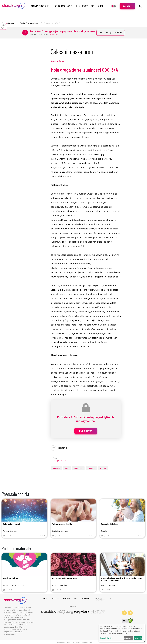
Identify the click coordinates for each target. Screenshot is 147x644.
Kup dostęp (86, 431)
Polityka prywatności (100, 599)
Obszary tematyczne (40, 6)
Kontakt (67, 598)
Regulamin (86, 598)
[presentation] (3, 519)
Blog (45, 598)
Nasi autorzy (82, 6)
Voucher (55, 598)
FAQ (93, 6)
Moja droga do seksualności (84, 70)
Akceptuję (138, 638)
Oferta (100, 6)
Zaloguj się (53, 34)
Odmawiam (128, 638)
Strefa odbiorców (62, 6)
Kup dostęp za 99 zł (111, 33)
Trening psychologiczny (29, 23)
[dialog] (122, 633)
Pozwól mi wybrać (107, 638)
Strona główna (8, 23)
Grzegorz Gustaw (58, 61)
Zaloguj (127, 6)
